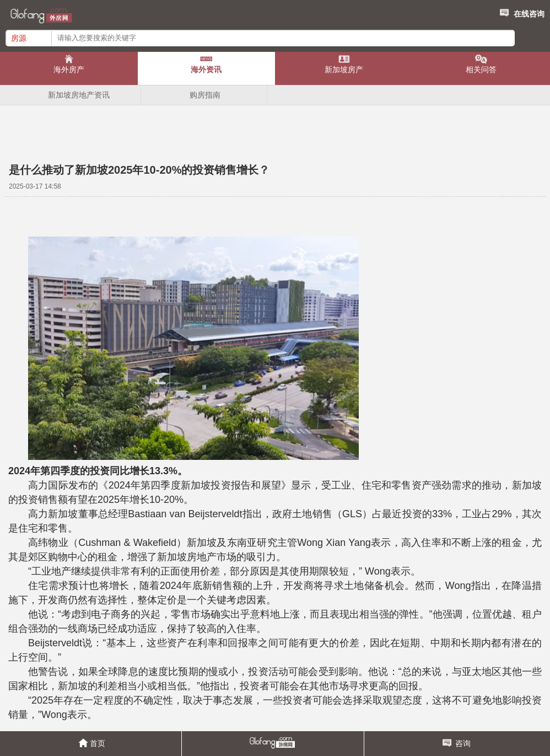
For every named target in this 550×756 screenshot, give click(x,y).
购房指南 (205, 95)
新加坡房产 (344, 69)
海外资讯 (206, 69)
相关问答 (481, 69)
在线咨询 (521, 12)
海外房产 (69, 69)
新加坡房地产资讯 (79, 95)
